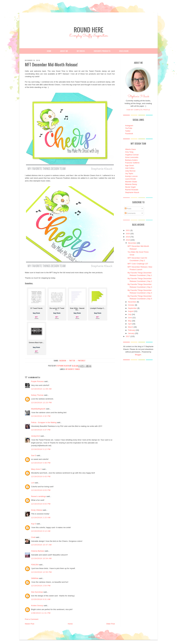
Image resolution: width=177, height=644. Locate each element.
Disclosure (124, 51)
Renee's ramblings (39, 496)
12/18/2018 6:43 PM (41, 476)
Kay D (34, 524)
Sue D (34, 455)
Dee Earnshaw (37, 592)
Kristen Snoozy (37, 606)
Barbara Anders (131, 160)
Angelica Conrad (132, 155)
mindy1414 (36, 436)
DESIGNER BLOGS (95, 637)
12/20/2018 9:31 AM (41, 599)
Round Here (88, 29)
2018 (128, 240)
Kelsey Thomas (37, 395)
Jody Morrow (130, 171)
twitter (72, 361)
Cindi (33, 537)
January (131, 333)
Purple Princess (37, 381)
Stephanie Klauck (138, 97)
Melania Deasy (131, 184)
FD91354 (35, 565)
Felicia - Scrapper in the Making (44, 422)
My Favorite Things (73, 369)
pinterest (82, 361)
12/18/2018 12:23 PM (41, 403)
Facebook (129, 134)
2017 (128, 336)
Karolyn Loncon (131, 176)
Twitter (128, 131)
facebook (63, 361)
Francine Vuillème (132, 163)
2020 (128, 234)
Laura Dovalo (130, 179)
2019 (128, 237)
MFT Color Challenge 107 (138, 264)
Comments (130, 213)
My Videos (81, 51)
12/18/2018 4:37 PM (41, 430)
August (131, 311)
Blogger (138, 355)
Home (49, 51)
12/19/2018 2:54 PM (41, 586)
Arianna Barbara (38, 551)
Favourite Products (102, 51)
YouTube (129, 128)
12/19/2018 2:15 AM (41, 518)
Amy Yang (129, 152)
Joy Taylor (129, 173)
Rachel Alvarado (132, 190)
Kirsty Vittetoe (37, 510)
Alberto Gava (130, 149)
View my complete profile (138, 110)
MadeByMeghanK (38, 409)
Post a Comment (32, 619)
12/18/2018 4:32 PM (41, 416)
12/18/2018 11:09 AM (41, 389)
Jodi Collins (130, 168)
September (132, 308)
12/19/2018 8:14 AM (41, 531)
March (131, 327)
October (131, 305)
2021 (128, 230)
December (132, 243)
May (130, 321)
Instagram (129, 126)
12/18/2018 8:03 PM (41, 490)
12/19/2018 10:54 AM (41, 558)
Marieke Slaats (131, 182)
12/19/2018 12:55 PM (41, 572)
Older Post (111, 624)
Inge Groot (129, 165)
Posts (128, 209)
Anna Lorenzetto (132, 157)
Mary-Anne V (36, 469)
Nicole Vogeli (130, 187)
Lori (33, 483)
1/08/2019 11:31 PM (41, 613)
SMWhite (35, 578)
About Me (64, 51)
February (132, 330)
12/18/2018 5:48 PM (41, 463)
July (130, 314)
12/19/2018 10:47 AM (41, 545)
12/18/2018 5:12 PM (41, 449)
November (132, 302)
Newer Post (30, 624)
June (130, 318)
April (130, 324)
